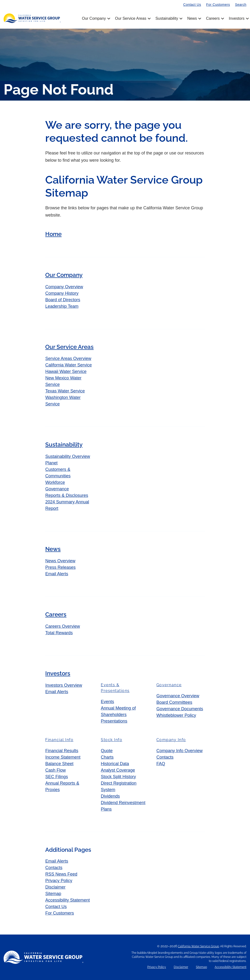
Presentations (114, 721)
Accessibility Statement (67, 900)
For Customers (218, 5)
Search (241, 5)
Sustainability (169, 19)
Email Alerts (57, 574)
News (194, 19)
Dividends (110, 796)
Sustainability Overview (68, 456)
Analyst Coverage (118, 770)
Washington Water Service (63, 401)
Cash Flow (55, 770)
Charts (107, 757)
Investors (237, 19)
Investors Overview (64, 685)
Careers (215, 19)
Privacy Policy (59, 881)
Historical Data (115, 764)
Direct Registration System (119, 786)
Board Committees (174, 702)
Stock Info (112, 740)
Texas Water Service (65, 391)
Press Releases (60, 567)
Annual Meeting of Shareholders (118, 711)
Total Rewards (59, 633)
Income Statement (63, 757)
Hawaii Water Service (66, 372)
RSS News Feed (61, 874)
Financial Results (62, 751)
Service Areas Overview (68, 359)
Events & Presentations (115, 688)
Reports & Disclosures (67, 495)
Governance (57, 489)
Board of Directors (63, 300)
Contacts (165, 757)
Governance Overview (178, 696)
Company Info (171, 740)
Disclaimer (55, 887)
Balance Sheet (59, 764)
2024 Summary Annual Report (67, 505)
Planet (51, 463)
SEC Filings (57, 777)
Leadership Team (62, 306)
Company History (62, 293)
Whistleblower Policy (176, 715)
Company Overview (64, 287)
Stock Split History (118, 777)
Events (107, 702)
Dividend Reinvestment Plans (123, 806)
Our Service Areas (132, 19)
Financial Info (59, 740)
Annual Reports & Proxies (62, 786)
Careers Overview (63, 626)
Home (53, 234)
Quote (107, 751)
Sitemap (53, 894)
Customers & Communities (58, 473)
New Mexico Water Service (63, 381)
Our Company (96, 19)
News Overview (60, 561)
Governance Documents (180, 709)
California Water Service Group (198, 946)
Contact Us (192, 5)
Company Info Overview (179, 751)
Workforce (55, 482)
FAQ (161, 764)
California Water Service (68, 365)
